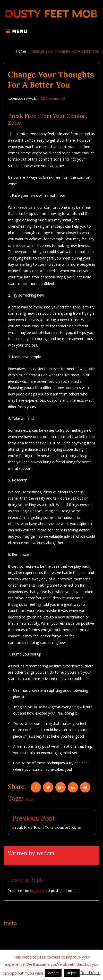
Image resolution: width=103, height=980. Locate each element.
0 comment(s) (53, 99)
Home (21, 51)
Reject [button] (72, 973)
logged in (38, 891)
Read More (91, 972)
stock (30, 799)
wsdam (34, 99)
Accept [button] (53, 973)
